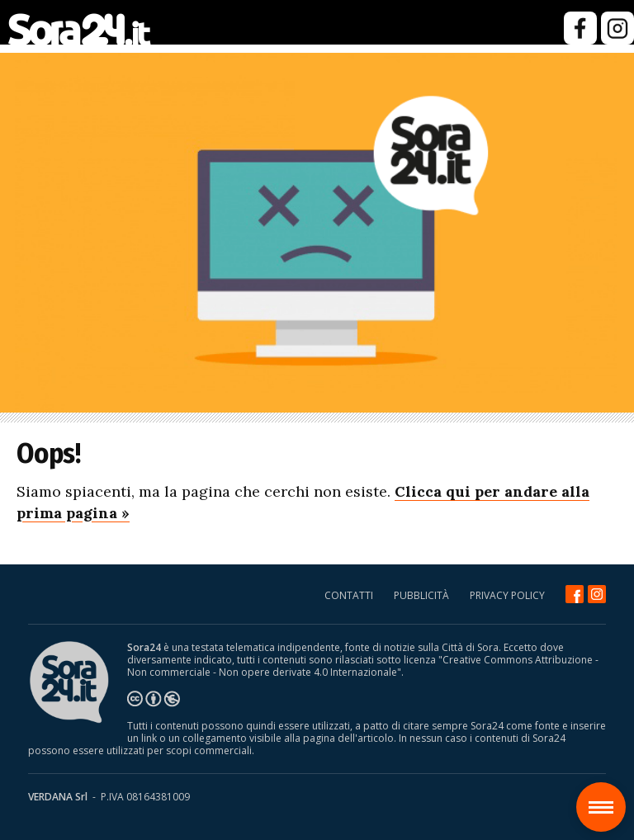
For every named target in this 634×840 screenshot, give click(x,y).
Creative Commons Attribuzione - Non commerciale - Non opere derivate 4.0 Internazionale (363, 666)
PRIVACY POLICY (507, 595)
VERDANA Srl (58, 797)
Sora (607, 795)
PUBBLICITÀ (421, 595)
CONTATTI (349, 595)
